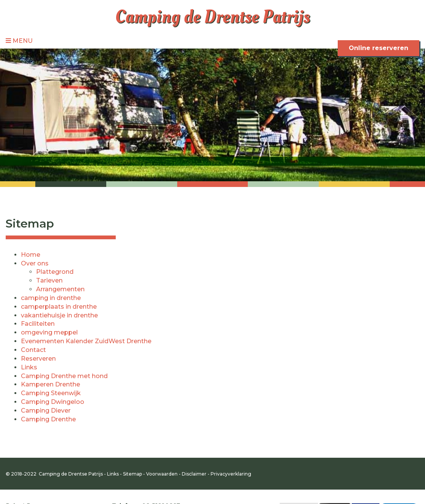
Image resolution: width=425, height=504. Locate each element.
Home (31, 255)
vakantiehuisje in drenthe (59, 315)
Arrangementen (60, 289)
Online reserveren (379, 48)
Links (29, 367)
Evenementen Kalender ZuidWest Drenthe (86, 341)
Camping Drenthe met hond (64, 376)
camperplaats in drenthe (59, 307)
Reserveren (38, 359)
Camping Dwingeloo (53, 402)
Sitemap (132, 474)
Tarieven (49, 280)
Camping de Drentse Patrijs (213, 17)
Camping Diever (46, 411)
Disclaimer (194, 474)
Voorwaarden (162, 474)
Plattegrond (55, 272)
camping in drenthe (51, 298)
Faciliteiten (38, 324)
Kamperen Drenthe (50, 384)
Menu (19, 41)
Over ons (35, 263)
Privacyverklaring (231, 474)
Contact (33, 350)
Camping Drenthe (48, 419)
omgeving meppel (49, 332)
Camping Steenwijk (51, 393)
